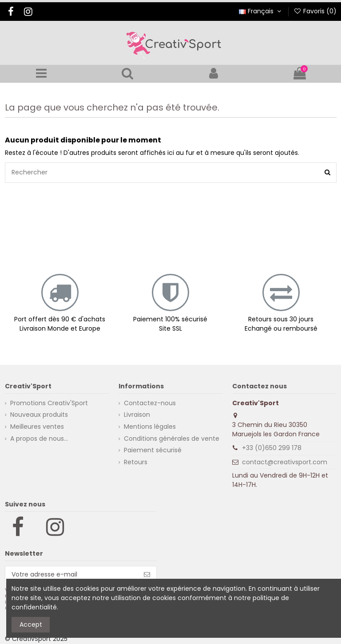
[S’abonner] (147, 575)
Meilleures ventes (37, 427)
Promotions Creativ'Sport (49, 403)
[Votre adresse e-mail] (72, 575)
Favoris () (315, 11)
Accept (31, 624)
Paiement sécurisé (153, 450)
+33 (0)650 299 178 (272, 448)
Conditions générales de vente (172, 439)
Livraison (137, 415)
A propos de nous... (39, 439)
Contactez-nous (150, 403)
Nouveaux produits (39, 415)
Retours (136, 462)
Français (261, 11)
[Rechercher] (327, 172)
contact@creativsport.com (285, 462)
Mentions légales (150, 427)
